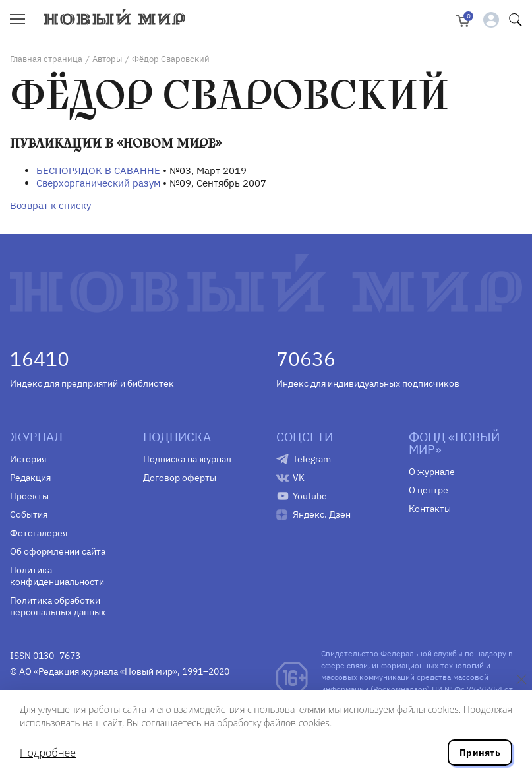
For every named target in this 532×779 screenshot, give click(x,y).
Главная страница (46, 59)
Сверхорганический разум (98, 183)
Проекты (29, 496)
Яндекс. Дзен (322, 514)
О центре (429, 490)
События (29, 514)
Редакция (30, 478)
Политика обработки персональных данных (58, 606)
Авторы (107, 59)
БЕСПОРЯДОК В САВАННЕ (98, 171)
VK (299, 478)
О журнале (432, 472)
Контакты (430, 509)
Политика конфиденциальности (57, 576)
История (28, 459)
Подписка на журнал (187, 459)
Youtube (310, 496)
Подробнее (48, 753)
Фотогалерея (39, 533)
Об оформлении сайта (58, 551)
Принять (480, 753)
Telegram (312, 459)
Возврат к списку (50, 205)
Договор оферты (180, 478)
